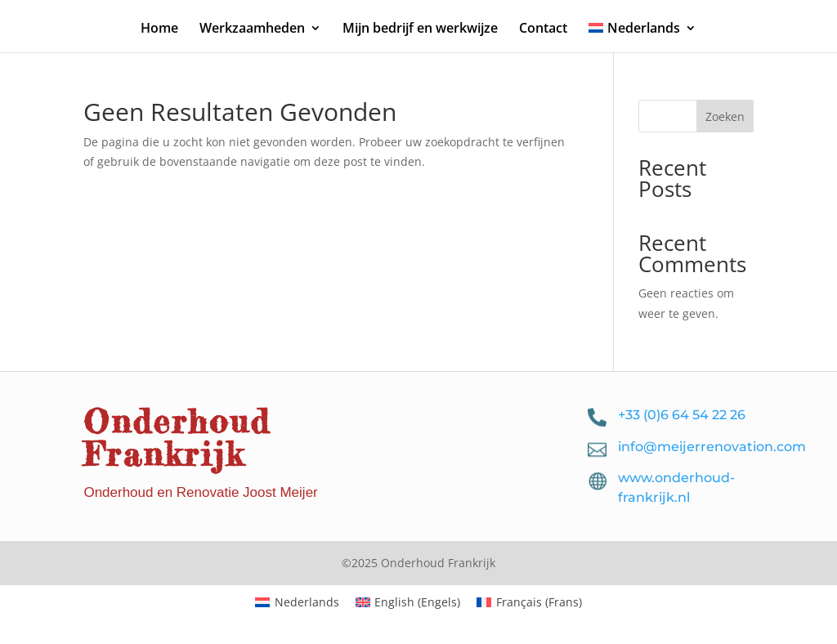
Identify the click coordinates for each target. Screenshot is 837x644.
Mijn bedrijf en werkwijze (420, 29)
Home (159, 29)
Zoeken (725, 116)
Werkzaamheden (252, 29)
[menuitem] (642, 37)
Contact (543, 29)
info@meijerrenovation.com (712, 447)
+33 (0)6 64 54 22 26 (682, 415)
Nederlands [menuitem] (307, 602)
